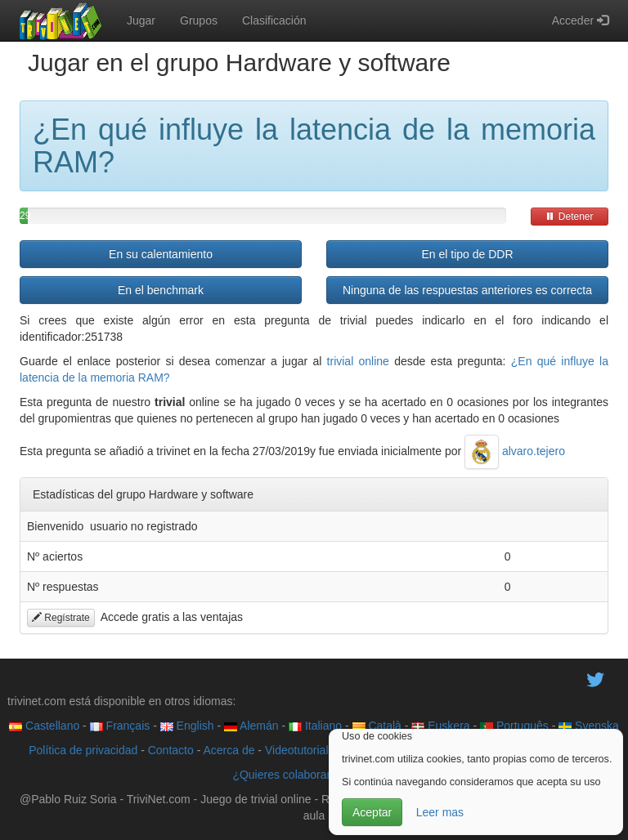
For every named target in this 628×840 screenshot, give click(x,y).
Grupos (199, 20)
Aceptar (372, 812)
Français (120, 726)
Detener (569, 217)
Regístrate (61, 618)
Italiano (315, 726)
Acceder (580, 20)
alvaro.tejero (515, 451)
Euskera (440, 726)
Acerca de (229, 750)
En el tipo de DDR (467, 254)
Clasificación (274, 20)
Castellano (44, 726)
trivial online (358, 361)
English (187, 726)
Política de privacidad (83, 750)
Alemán (251, 726)
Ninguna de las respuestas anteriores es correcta (467, 290)
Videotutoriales (303, 750)
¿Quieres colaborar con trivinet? (314, 775)
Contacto (171, 750)
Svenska (589, 726)
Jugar (141, 20)
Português (514, 726)
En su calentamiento (161, 254)
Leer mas (440, 812)
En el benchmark (161, 290)
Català (377, 726)
